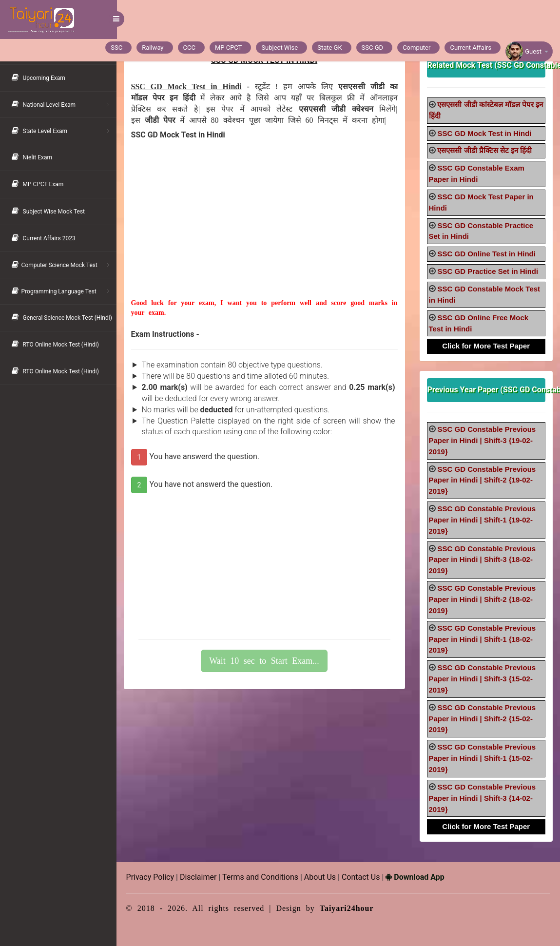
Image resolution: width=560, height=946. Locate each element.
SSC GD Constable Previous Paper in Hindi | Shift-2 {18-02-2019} (483, 599)
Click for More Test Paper (486, 346)
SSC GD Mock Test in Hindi (485, 133)
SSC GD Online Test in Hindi (487, 254)
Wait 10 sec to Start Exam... (265, 661)
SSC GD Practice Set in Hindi (488, 271)
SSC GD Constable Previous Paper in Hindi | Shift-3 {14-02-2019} (483, 798)
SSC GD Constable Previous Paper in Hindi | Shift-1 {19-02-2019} (483, 520)
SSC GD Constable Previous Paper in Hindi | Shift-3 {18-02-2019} (483, 560)
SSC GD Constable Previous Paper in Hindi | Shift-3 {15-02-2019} (483, 679)
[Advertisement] (265, 230)
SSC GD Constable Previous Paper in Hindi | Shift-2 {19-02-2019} (483, 480)
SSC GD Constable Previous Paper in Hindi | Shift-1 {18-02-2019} (483, 639)
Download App (416, 877)
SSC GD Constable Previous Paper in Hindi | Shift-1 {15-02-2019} (483, 758)
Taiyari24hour (347, 908)
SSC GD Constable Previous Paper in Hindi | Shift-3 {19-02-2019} (483, 440)
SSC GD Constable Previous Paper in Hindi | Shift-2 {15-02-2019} (483, 719)
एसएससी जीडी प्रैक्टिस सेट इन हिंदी (485, 150)
